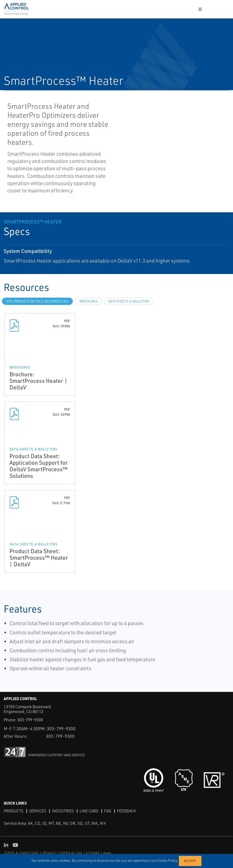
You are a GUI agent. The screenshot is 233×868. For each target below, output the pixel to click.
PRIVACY (49, 853)
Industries (63, 811)
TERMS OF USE (71, 853)
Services (38, 811)
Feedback (126, 811)
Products (13, 811)
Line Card (89, 811)
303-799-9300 (30, 720)
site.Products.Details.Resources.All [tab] (37, 301)
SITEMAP (93, 853)
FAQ (108, 811)
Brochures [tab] (88, 301)
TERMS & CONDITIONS (21, 853)
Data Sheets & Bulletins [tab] (129, 301)
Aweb (108, 853)
